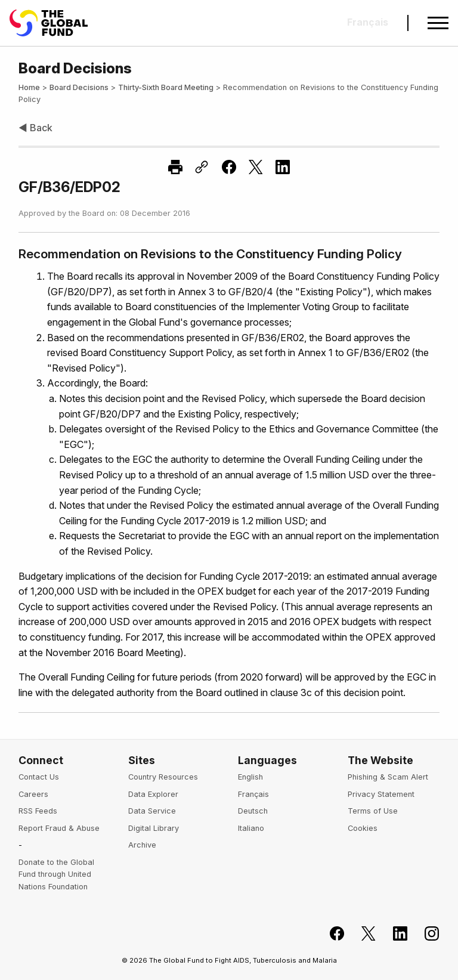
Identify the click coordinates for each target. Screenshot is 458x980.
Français (253, 794)
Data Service (152, 811)
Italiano (251, 828)
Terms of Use (373, 811)
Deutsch (253, 811)
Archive (142, 845)
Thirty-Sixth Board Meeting (166, 87)
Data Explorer (153, 794)
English (250, 777)
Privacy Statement (381, 794)
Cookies (363, 828)
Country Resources (163, 777)
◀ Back (35, 128)
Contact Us (39, 777)
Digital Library (154, 828)
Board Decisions (79, 87)
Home (29, 87)
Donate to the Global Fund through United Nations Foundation (56, 874)
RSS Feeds (38, 811)
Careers (33, 794)
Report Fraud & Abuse (59, 828)
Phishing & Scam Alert (388, 777)
